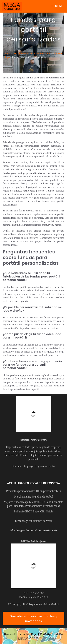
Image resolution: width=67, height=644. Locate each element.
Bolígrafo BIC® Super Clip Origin (33, 511)
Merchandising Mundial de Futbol (33, 497)
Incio (8, 54)
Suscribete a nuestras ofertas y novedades (34, 619)
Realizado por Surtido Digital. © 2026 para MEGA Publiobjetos (33, 636)
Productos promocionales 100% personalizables (33, 491)
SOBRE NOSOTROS (33, 440)
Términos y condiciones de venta (34, 521)
